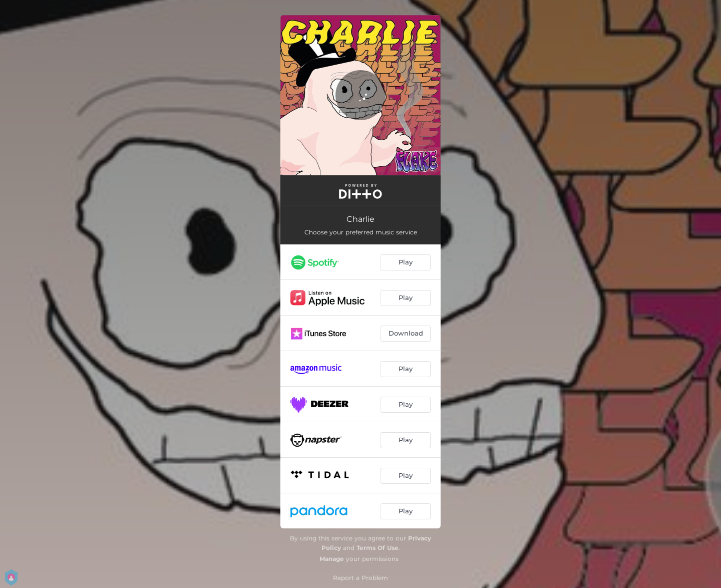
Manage (332, 559)
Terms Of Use (378, 548)
